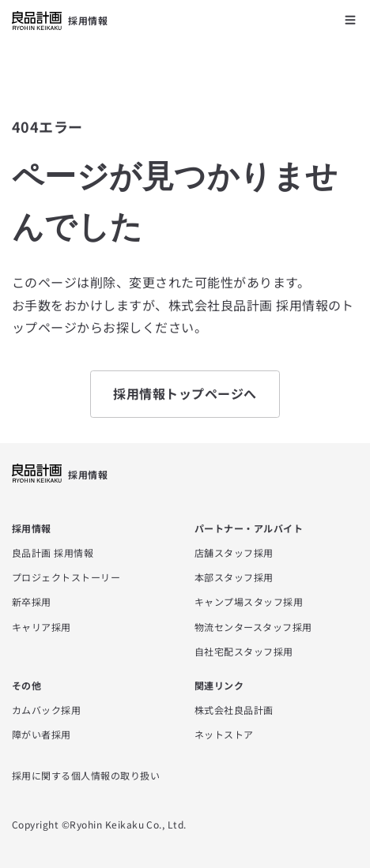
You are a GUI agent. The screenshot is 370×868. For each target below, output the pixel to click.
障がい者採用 (42, 734)
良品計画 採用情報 (53, 552)
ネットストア (224, 734)
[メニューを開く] (350, 20)
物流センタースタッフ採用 (253, 627)
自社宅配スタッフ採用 (244, 651)
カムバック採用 (46, 710)
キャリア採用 (42, 627)
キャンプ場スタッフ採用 (249, 601)
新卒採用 (32, 601)
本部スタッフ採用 (234, 577)
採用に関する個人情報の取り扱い (86, 776)
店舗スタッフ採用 (234, 552)
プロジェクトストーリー (66, 577)
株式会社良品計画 (234, 710)
